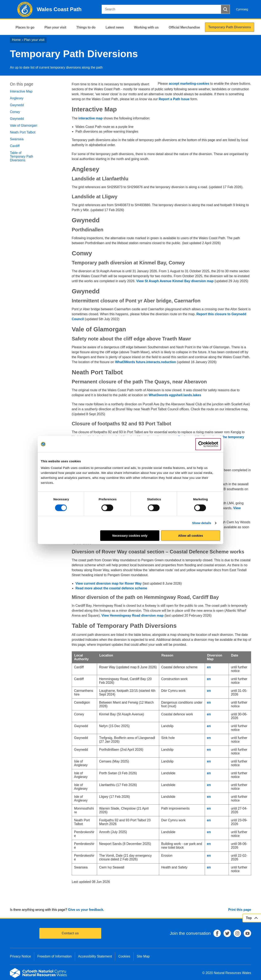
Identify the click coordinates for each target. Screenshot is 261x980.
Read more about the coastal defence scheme (111, 588)
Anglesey (17, 98)
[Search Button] (225, 9)
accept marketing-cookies (189, 84)
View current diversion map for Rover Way (109, 583)
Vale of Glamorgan (24, 125)
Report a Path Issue (174, 99)
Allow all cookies (191, 536)
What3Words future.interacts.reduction (146, 362)
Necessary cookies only (130, 536)
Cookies (124, 956)
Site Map (143, 956)
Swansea (17, 139)
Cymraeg (242, 9)
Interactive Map (21, 91)
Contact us (70, 933)
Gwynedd (17, 105)
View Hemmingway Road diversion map (132, 615)
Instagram (237, 933)
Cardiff (15, 146)
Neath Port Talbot (23, 132)
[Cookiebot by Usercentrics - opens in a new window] (208, 444)
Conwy (15, 112)
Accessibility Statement (95, 956)
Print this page (240, 910)
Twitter (227, 933)
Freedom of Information (54, 956)
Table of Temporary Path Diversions (22, 156)
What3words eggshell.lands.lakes (175, 395)
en (209, 667)
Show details (202, 523)
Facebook (217, 933)
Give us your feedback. (86, 910)
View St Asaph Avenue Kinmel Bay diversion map (175, 281)
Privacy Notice (20, 956)
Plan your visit (34, 40)
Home (16, 40)
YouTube (247, 933)
